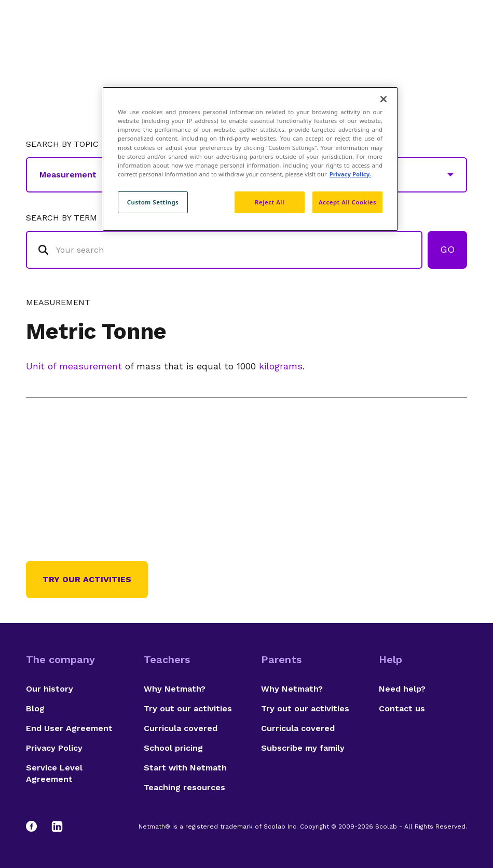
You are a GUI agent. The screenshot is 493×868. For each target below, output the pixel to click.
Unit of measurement (74, 366)
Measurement (58, 302)
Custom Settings (153, 202)
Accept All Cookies (347, 202)
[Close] (384, 99)
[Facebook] (36, 826)
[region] (250, 159)
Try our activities (87, 579)
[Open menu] (458, 34)
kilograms (281, 366)
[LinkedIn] (57, 826)
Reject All (270, 202)
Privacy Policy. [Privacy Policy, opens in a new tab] (350, 174)
